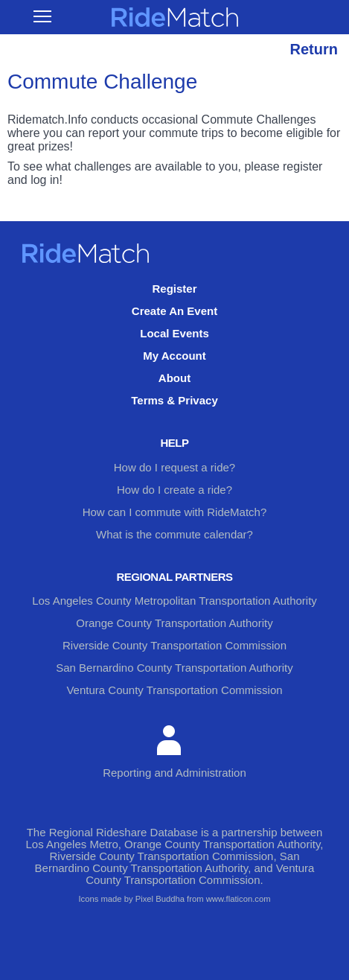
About (174, 378)
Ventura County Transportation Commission (174, 690)
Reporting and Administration (174, 752)
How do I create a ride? (174, 490)
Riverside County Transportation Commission (174, 645)
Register (174, 289)
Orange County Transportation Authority (174, 623)
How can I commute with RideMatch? (175, 512)
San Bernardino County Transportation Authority (174, 668)
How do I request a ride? (174, 467)
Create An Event (174, 311)
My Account (174, 356)
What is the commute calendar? (174, 534)
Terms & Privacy (174, 400)
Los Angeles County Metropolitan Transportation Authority (174, 601)
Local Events (174, 333)
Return (314, 49)
